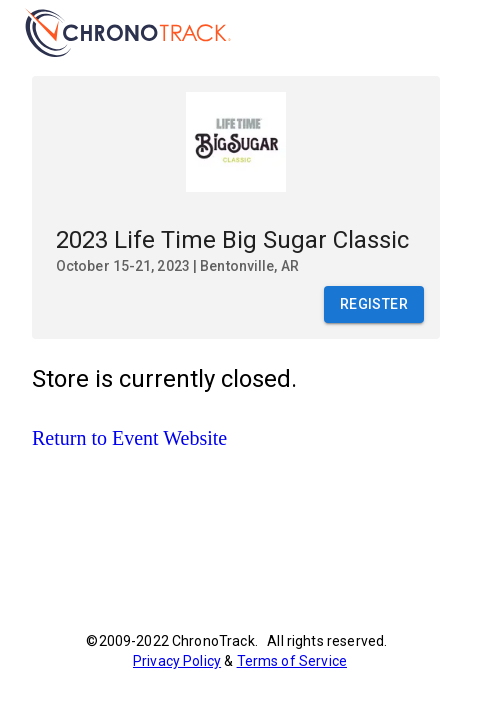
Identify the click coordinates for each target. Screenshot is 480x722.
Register (374, 304)
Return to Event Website (129, 438)
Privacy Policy (177, 661)
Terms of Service (292, 661)
